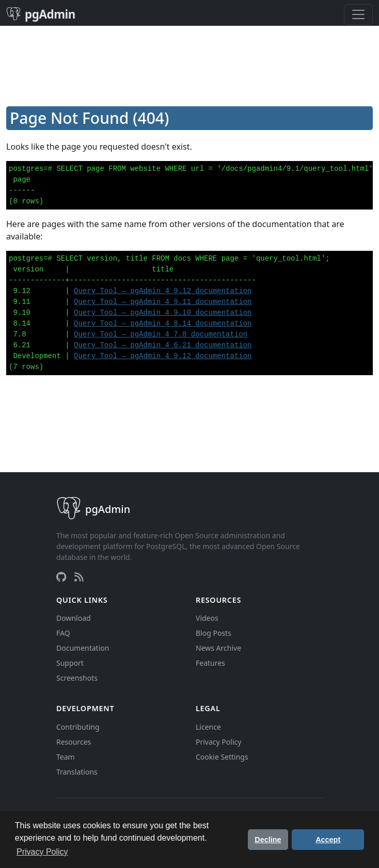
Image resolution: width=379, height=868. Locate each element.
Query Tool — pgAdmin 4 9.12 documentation (163, 291)
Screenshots (77, 678)
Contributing (78, 727)
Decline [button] (268, 840)
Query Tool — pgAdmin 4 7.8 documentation (161, 334)
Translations (77, 772)
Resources (74, 742)
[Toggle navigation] (358, 14)
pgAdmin (41, 14)
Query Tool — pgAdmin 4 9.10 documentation (163, 313)
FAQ (63, 633)
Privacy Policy (218, 742)
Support (70, 663)
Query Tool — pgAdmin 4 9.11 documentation (163, 302)
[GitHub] (61, 577)
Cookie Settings (222, 757)
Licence (208, 727)
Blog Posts (214, 633)
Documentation (83, 648)
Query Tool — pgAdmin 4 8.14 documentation (163, 324)
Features (210, 663)
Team (66, 757)
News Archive (218, 648)
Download (74, 618)
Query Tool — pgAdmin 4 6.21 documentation (163, 345)
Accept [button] (328, 840)
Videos (207, 618)
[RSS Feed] (79, 577)
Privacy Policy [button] (42, 852)
